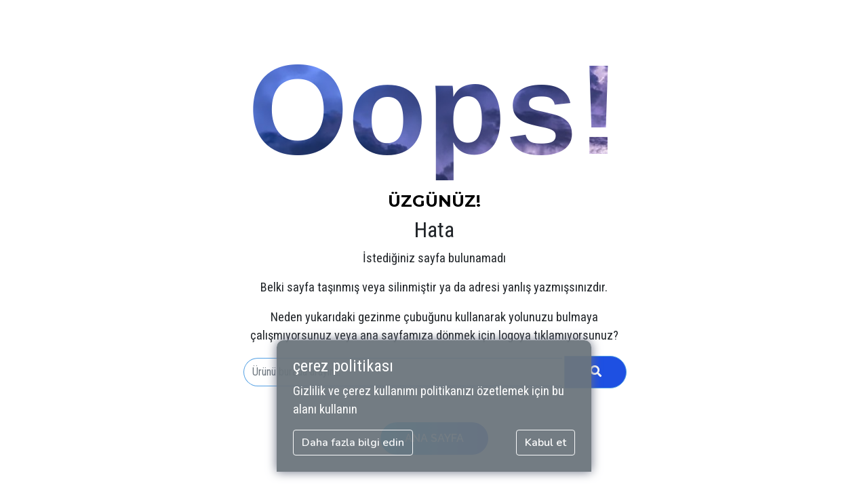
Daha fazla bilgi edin (353, 443)
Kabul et (546, 443)
